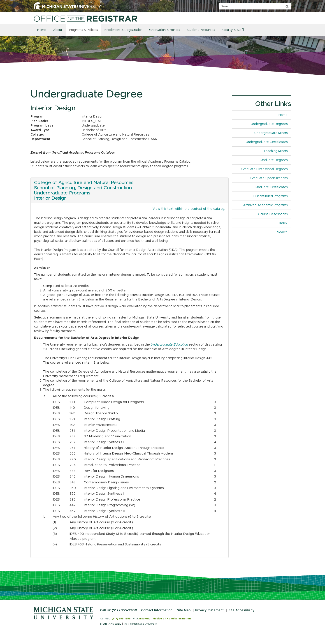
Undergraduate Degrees (269, 124)
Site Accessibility (241, 610)
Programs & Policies (83, 30)
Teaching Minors (276, 151)
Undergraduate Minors (271, 133)
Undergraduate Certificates (267, 142)
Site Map (184, 610)
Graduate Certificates (271, 187)
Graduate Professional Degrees (264, 169)
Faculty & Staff (233, 30)
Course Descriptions (273, 214)
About (58, 30)
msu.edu (145, 619)
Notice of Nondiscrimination (172, 619)
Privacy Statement (209, 610)
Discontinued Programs (270, 196)
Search (282, 232)
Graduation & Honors (165, 30)
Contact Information (157, 610)
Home (42, 30)
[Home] (86, 18)
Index (285, 223)
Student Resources (201, 30)
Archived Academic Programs (265, 205)
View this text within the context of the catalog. (189, 209)
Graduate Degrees (274, 160)
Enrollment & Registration (123, 30)
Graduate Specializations (269, 178)
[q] (255, 6)
